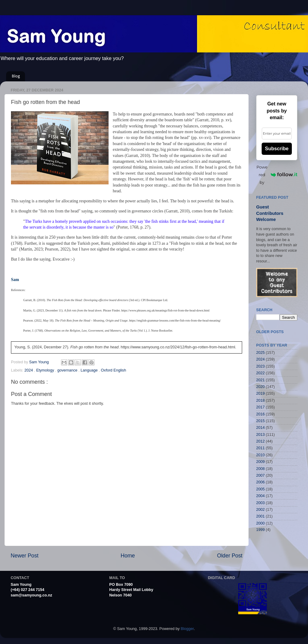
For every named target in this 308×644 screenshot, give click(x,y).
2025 (260, 353)
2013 (260, 435)
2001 (260, 516)
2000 (260, 523)
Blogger (187, 629)
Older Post (230, 556)
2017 (260, 407)
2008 (260, 469)
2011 (260, 448)
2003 (260, 503)
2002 (260, 510)
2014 (260, 428)
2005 (260, 489)
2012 (260, 441)
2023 (260, 366)
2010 (260, 455)
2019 (260, 393)
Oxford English (114, 370)
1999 (260, 530)
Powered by (277, 175)
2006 (260, 482)
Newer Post (25, 556)
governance (68, 370)
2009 (260, 462)
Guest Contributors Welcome (270, 213)
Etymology (46, 370)
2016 (260, 414)
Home (128, 556)
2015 (260, 421)
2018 (260, 400)
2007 (260, 475)
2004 (260, 496)
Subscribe (277, 149)
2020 (260, 387)
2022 (260, 373)
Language (90, 370)
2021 (260, 380)
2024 (29, 370)
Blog (16, 76)
